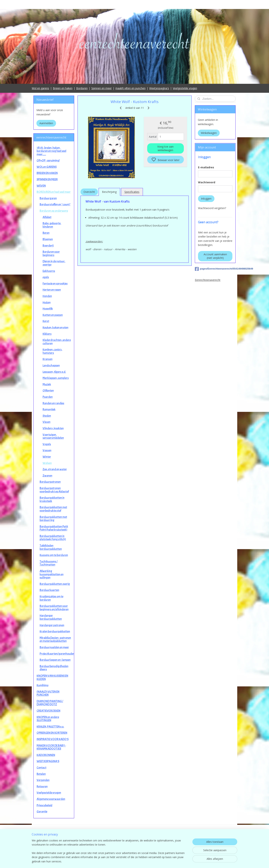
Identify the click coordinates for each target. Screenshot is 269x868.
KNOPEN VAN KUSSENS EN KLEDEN (52, 677)
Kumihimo (42, 685)
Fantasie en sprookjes (55, 284)
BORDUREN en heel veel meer (54, 192)
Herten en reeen (52, 290)
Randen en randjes (53, 403)
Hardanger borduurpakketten (51, 617)
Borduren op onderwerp (54, 211)
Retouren (42, 786)
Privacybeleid (44, 805)
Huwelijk (48, 309)
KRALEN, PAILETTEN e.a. (50, 727)
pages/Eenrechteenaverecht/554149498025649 (215, 269)
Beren (46, 233)
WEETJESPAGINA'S (48, 761)
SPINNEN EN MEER (47, 179)
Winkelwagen (209, 133)
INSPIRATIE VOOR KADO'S (53, 739)
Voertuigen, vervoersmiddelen (53, 436)
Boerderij (48, 246)
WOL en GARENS (47, 167)
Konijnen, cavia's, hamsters (52, 351)
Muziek (47, 384)
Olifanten (48, 391)
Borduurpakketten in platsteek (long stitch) (53, 538)
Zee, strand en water (55, 469)
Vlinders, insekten (53, 428)
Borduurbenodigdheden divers (54, 668)
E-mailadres (206, 167)
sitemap (151, 861)
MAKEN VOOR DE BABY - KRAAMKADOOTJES (51, 747)
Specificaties (132, 192)
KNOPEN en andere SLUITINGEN (48, 719)
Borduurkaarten (49, 590)
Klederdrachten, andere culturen (57, 342)
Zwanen (47, 476)
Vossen (47, 450)
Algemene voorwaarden (51, 799)
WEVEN (41, 186)
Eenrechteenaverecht (208, 280)
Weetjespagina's (159, 88)
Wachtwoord (207, 182)
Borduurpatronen (50, 482)
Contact (41, 768)
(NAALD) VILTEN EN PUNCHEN (48, 693)
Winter (47, 457)
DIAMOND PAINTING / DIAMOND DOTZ (50, 703)
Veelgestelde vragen (185, 88)
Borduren (82, 88)
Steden (47, 416)
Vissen (47, 422)
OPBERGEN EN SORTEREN (52, 733)
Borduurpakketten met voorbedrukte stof (53, 509)
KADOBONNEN (46, 755)
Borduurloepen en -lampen (55, 660)
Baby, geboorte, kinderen (52, 225)
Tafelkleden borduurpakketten (51, 547)
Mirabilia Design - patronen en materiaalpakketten (55, 639)
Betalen (41, 774)
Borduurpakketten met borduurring (53, 519)
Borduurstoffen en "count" (55, 204)
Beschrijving (109, 192)
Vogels (47, 444)
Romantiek (49, 409)
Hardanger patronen (52, 625)
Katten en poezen (53, 315)
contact (135, 846)
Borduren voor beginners (51, 253)
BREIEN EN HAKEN (47, 173)
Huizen (47, 302)
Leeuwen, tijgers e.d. (54, 372)
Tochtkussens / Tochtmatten (49, 563)
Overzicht (89, 192)
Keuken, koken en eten (55, 327)
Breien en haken (63, 88)
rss (159, 861)
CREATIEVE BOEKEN (48, 711)
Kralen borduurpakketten (55, 631)
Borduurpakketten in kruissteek (52, 499)
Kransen (48, 359)
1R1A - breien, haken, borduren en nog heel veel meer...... (51, 151)
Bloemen (48, 239)
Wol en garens (40, 88)
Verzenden (43, 780)
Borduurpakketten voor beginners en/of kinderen (54, 608)
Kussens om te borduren (54, 555)
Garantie (42, 812)
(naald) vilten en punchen (130, 88)
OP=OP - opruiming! (48, 160)
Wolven (47, 463)
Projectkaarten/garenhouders (57, 654)
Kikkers (47, 334)
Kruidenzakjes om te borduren (51, 598)
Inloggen (206, 199)
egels (46, 277)
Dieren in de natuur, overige (54, 263)
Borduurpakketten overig (55, 584)
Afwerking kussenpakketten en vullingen (52, 574)
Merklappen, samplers (56, 378)
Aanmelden (46, 123)
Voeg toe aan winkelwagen (165, 148)
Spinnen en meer (102, 88)
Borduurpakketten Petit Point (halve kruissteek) (54, 528)
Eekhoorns (49, 271)
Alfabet (47, 217)
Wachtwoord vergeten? (212, 208)
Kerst (46, 321)
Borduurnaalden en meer (54, 647)
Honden (47, 296)
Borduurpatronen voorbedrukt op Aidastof (54, 490)
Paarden (48, 397)
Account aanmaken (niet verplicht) (215, 256)
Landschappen (51, 365)
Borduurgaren (48, 198)
